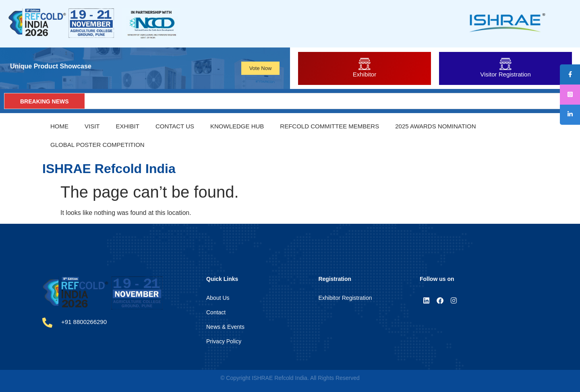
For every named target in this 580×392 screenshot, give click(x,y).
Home (59, 126)
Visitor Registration (505, 74)
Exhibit (128, 126)
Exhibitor (365, 74)
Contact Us (175, 126)
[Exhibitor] (365, 64)
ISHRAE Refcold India (109, 169)
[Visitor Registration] (505, 64)
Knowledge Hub (237, 126)
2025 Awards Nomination (435, 126)
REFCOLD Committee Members (329, 126)
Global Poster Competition (97, 145)
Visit (92, 126)
